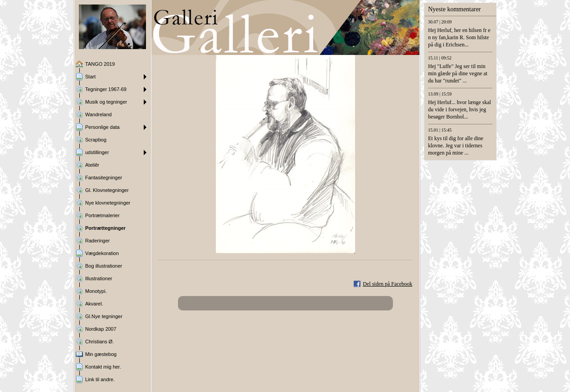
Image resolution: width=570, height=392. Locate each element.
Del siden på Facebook (388, 284)
